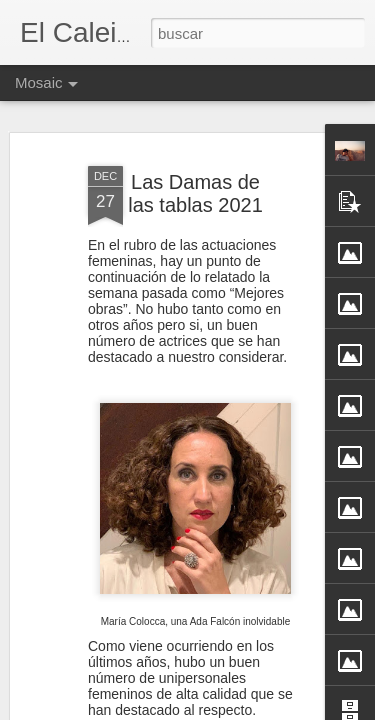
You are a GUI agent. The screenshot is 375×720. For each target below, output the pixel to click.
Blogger (266, 709)
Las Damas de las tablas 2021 (195, 167)
